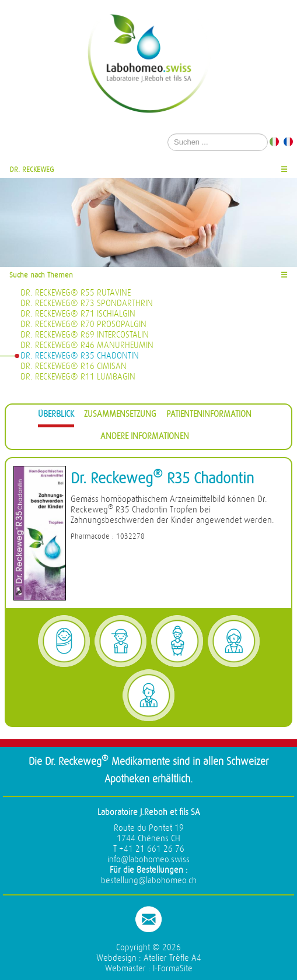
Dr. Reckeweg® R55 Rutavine (76, 293)
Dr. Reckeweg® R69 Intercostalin (85, 335)
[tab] (56, 416)
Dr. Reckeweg (32, 169)
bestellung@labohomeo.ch (149, 881)
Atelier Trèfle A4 (172, 958)
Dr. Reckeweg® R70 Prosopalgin (83, 324)
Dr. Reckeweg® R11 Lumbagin (78, 377)
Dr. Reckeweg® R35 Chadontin (80, 356)
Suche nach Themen (41, 275)
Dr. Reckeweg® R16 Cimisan (74, 366)
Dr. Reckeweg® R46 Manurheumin (87, 345)
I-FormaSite (173, 969)
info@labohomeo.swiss (148, 860)
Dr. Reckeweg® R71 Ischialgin (78, 314)
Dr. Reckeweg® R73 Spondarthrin (87, 303)
